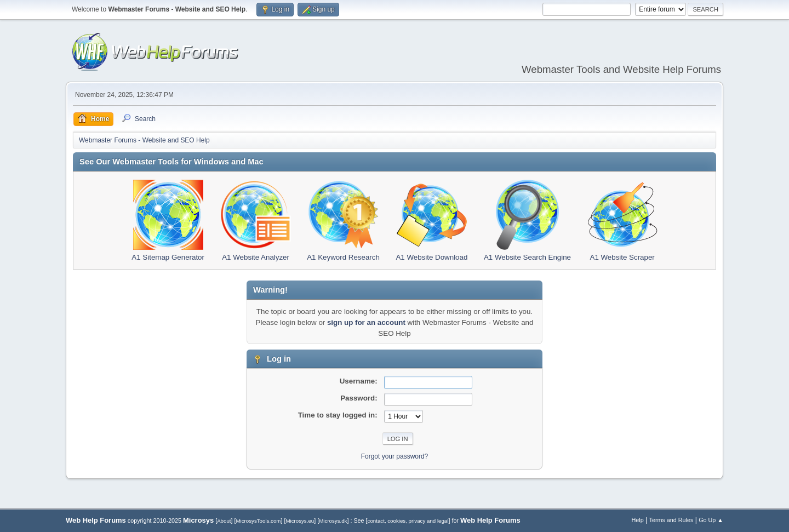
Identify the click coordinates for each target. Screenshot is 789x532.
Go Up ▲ (711, 520)
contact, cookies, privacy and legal (408, 521)
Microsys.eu (300, 521)
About (224, 521)
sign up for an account (366, 322)
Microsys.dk (333, 521)
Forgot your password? (395, 456)
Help (638, 520)
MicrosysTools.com (259, 521)
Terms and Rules (671, 520)
